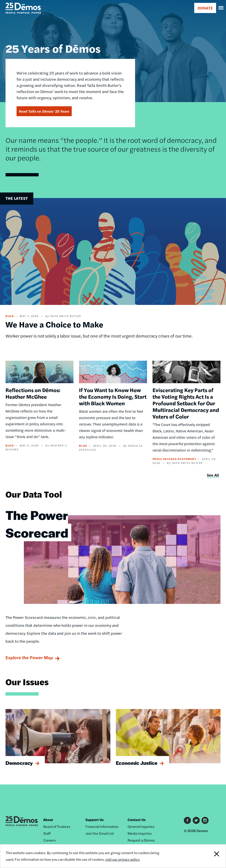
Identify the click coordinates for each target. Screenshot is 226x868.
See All (213, 475)
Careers (49, 840)
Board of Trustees (57, 826)
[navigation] (221, 8)
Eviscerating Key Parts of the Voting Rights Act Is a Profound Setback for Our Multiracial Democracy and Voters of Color (186, 403)
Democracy (19, 763)
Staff (47, 833)
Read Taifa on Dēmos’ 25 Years (44, 111)
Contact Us (137, 820)
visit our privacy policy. (123, 859)
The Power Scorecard (37, 524)
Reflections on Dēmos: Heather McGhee (33, 393)
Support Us (95, 820)
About (48, 820)
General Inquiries (141, 826)
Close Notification (205, 856)
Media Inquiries (140, 833)
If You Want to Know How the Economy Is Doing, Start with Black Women (113, 396)
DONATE (205, 8)
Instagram (205, 820)
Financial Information (102, 826)
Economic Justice (137, 763)
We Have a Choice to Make (54, 324)
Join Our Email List (100, 833)
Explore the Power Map (29, 657)
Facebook (187, 820)
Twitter (196, 820)
